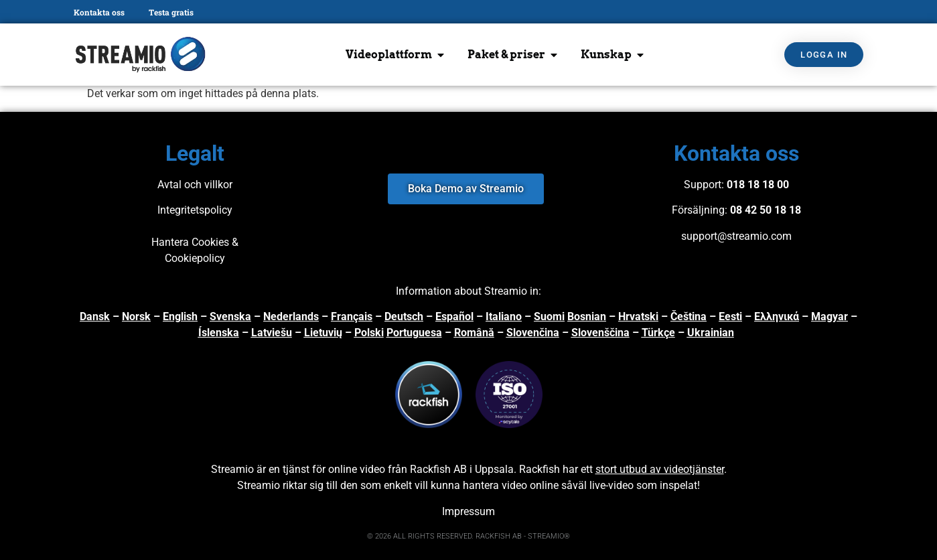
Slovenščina (600, 333)
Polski (369, 333)
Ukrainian (711, 333)
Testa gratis (171, 12)
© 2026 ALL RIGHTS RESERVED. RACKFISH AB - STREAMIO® (468, 536)
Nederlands (291, 317)
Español (454, 317)
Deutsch (404, 317)
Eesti (730, 317)
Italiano (504, 317)
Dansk (95, 317)
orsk (140, 317)
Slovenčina (533, 333)
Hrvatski (638, 317)
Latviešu (272, 333)
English (180, 317)
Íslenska (219, 333)
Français (352, 317)
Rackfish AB (438, 469)
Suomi (549, 317)
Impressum (468, 511)
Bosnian (587, 317)
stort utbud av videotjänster (660, 469)
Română (474, 333)
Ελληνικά (777, 317)
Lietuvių (323, 333)
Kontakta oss (99, 12)
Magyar (830, 317)
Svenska (230, 317)
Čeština (689, 317)
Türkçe (658, 333)
